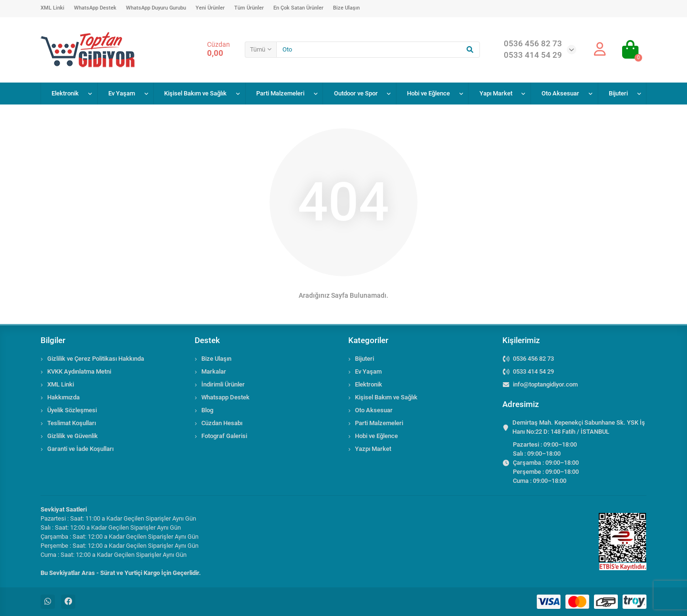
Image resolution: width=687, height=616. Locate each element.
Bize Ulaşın (346, 8)
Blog (207, 410)
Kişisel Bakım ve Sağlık (195, 93)
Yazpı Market (373, 449)
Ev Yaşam (122, 93)
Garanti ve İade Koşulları (80, 449)
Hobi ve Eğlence (428, 93)
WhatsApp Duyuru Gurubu (156, 8)
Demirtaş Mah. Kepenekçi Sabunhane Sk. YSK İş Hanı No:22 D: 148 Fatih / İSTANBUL (579, 427)
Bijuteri (618, 93)
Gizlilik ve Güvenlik (73, 436)
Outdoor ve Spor (356, 93)
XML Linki (52, 8)
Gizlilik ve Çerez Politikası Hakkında (96, 359)
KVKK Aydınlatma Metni (79, 371)
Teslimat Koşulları (72, 423)
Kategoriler (368, 340)
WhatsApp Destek (95, 8)
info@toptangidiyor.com (545, 384)
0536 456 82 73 (533, 359)
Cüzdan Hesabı (222, 423)
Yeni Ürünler (210, 8)
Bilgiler (53, 340)
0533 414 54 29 (533, 371)
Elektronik (65, 93)
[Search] (378, 50)
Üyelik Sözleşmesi (72, 410)
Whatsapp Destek (225, 397)
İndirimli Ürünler (223, 384)
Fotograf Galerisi (224, 436)
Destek (207, 340)
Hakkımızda (63, 397)
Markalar (214, 371)
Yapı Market (496, 93)
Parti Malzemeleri (280, 93)
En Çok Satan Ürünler (298, 8)
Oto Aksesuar (560, 93)
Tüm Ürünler (249, 8)
